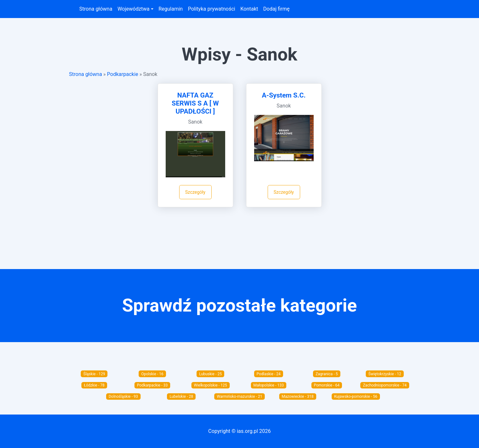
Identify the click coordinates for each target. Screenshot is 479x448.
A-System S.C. (284, 95)
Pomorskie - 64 (327, 385)
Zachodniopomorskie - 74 (385, 385)
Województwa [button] (133, 9)
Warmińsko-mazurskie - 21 (240, 397)
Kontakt (249, 9)
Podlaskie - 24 (268, 374)
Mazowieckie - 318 (298, 397)
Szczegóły (195, 192)
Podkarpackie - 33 (152, 385)
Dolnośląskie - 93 (123, 397)
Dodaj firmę (276, 9)
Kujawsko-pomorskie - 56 (356, 397)
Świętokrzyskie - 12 (385, 374)
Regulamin (171, 9)
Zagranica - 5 (327, 374)
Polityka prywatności (212, 9)
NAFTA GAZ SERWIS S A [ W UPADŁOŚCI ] (195, 103)
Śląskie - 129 (94, 374)
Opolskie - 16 (152, 374)
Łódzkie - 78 (94, 385)
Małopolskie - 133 (269, 385)
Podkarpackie (123, 74)
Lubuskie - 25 (211, 374)
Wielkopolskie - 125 (211, 385)
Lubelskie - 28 (181, 397)
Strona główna (96, 9)
